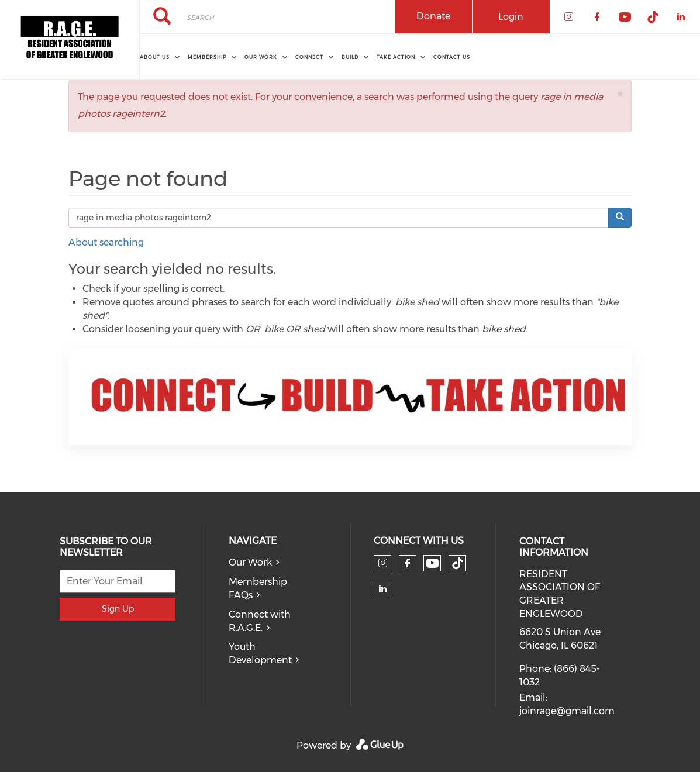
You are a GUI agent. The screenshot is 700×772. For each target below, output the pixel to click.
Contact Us (452, 57)
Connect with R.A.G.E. (260, 621)
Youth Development (260, 653)
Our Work (250, 562)
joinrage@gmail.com (567, 711)
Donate (433, 16)
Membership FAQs (258, 588)
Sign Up (118, 609)
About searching (106, 242)
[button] (620, 94)
